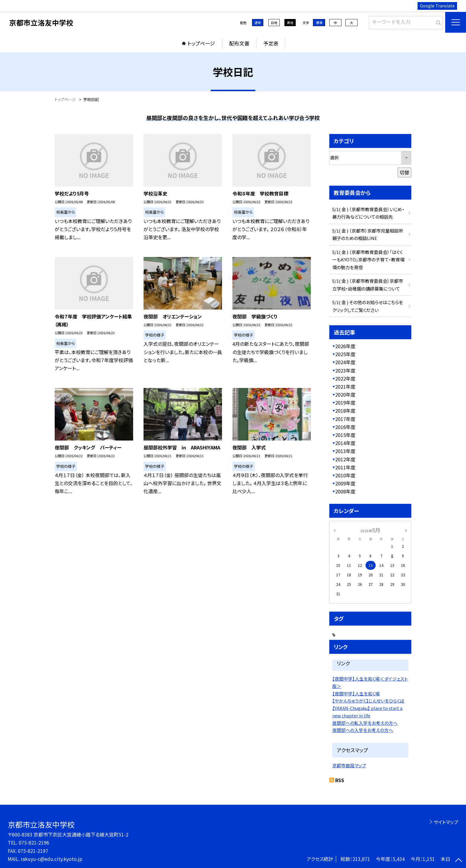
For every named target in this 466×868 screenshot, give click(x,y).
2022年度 (345, 378)
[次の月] (406, 530)
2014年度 (345, 443)
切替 (404, 172)
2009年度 (345, 483)
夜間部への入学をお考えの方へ (363, 730)
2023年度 (345, 370)
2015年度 (345, 435)
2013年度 (345, 451)
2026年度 (345, 346)
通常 (258, 23)
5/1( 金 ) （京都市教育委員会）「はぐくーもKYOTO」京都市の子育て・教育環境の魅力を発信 (368, 260)
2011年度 (345, 467)
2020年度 (345, 394)
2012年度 (345, 459)
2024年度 (345, 362)
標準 (319, 23)
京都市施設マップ (349, 765)
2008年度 (345, 491)
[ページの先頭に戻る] (459, 861)
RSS (340, 780)
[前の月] (335, 530)
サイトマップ (446, 822)
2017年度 (345, 419)
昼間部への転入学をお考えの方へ (365, 723)
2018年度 (345, 411)
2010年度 (345, 475)
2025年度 (345, 354)
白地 (274, 23)
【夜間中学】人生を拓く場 (356, 693)
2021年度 (345, 386)
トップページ (201, 43)
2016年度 (345, 427)
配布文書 (239, 43)
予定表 (271, 43)
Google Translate (437, 6)
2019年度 (345, 403)
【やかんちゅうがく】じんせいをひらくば (368, 701)
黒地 (290, 23)
